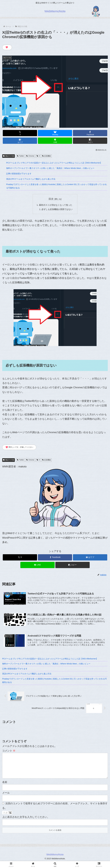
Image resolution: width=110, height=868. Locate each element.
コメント (9, 752)
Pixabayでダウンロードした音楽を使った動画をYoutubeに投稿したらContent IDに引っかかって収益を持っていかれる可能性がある (57, 186)
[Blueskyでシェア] (55, 133)
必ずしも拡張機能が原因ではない (57, 210)
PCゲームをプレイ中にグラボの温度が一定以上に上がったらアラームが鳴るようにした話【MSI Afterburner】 (54, 163)
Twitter (20, 156)
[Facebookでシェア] (90, 133)
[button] (90, 141)
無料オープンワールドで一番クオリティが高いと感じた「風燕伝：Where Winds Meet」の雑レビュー (50, 168)
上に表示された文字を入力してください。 (26, 822)
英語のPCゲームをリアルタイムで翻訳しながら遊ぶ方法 (31, 179)
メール (6, 798)
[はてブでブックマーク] (20, 141)
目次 (51, 199)
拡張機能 (47, 156)
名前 (5, 787)
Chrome (30, 156)
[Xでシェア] (20, 133)
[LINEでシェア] (55, 141)
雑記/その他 (9, 156)
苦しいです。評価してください (19, 448)
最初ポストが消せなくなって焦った (56, 205)
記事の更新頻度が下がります (19, 174)
